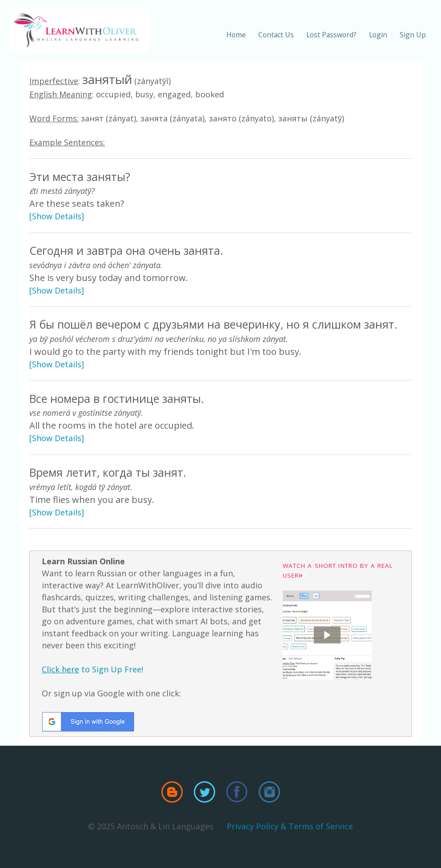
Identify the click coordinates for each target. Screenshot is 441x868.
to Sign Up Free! (92, 669)
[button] (327, 635)
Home (236, 35)
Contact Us (276, 35)
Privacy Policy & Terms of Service (290, 826)
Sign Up (413, 35)
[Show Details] (57, 216)
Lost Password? (331, 35)
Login (378, 35)
